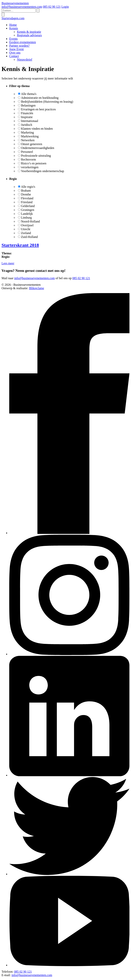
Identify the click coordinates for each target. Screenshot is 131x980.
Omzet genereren (32, 144)
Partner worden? (19, 46)
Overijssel (27, 225)
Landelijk (27, 214)
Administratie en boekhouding (40, 98)
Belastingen (28, 105)
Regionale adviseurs (29, 35)
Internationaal (30, 121)
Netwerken (28, 140)
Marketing (27, 132)
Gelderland (28, 206)
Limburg (26, 218)
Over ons (15, 53)
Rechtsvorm (28, 159)
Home (13, 25)
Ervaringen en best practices (38, 109)
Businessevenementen (15, 3)
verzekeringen (30, 167)
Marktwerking (30, 136)
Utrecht (26, 229)
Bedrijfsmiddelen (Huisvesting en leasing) (47, 102)
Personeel (27, 152)
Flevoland (27, 198)
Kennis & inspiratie (29, 32)
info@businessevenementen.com (22, 7)
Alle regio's (28, 187)
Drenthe (26, 194)
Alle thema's (29, 94)
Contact (14, 56)
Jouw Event (16, 49)
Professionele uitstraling (36, 156)
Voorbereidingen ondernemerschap (42, 171)
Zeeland (26, 233)
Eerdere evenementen (23, 42)
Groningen (28, 210)
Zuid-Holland (29, 237)
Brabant (26, 191)
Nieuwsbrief (25, 60)
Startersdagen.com (13, 18)
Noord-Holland (30, 221)
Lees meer (8, 263)
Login (65, 7)
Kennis (14, 28)
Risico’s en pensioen (34, 163)
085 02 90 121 (52, 7)
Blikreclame (37, 288)
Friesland (27, 202)
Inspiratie (27, 117)
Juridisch (27, 125)
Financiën (27, 113)
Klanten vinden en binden (37, 129)
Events (13, 39)
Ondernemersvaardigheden (38, 148)
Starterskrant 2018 (20, 245)
